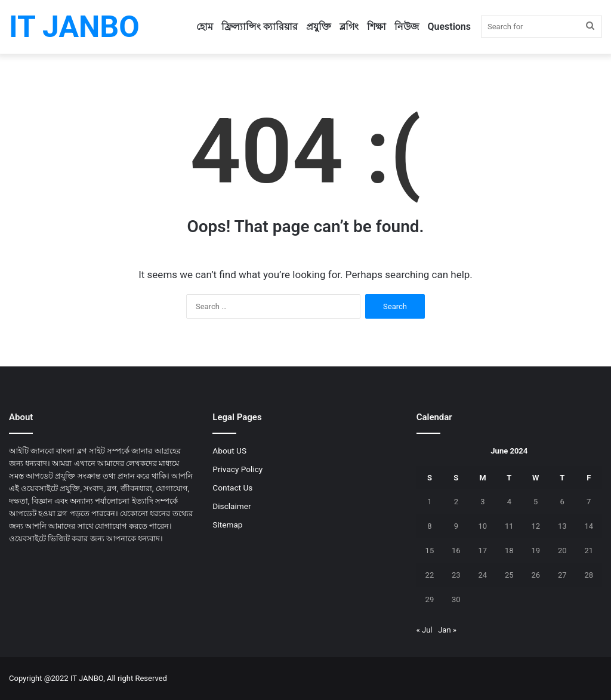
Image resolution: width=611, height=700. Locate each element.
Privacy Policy (237, 469)
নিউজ (407, 27)
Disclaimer (232, 506)
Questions (449, 27)
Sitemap (227, 525)
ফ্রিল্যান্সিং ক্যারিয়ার (260, 27)
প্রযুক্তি (319, 27)
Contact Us (232, 488)
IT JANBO (87, 678)
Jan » (447, 630)
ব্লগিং (349, 27)
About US (229, 451)
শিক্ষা (377, 27)
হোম (205, 27)
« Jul (425, 630)
